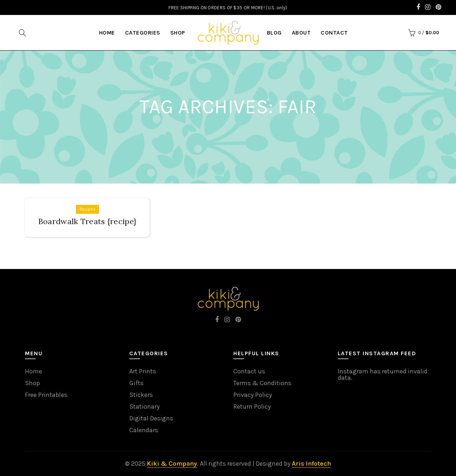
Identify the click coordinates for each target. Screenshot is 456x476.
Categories (143, 33)
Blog (274, 33)
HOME (107, 33)
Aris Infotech (311, 464)
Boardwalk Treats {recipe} (87, 221)
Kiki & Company (172, 464)
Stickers (141, 395)
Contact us (249, 371)
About (301, 33)
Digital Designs (151, 418)
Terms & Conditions (262, 383)
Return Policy (252, 407)
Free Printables (46, 395)
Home (33, 371)
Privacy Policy (253, 395)
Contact (334, 33)
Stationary (144, 407)
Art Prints (143, 371)
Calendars (144, 430)
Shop (178, 33)
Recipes (87, 209)
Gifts (136, 383)
